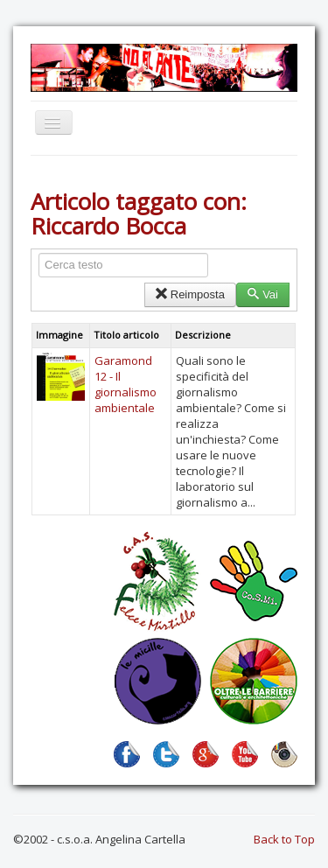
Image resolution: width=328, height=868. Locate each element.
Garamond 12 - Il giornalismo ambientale (126, 384)
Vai (263, 294)
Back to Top (284, 839)
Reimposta (190, 294)
